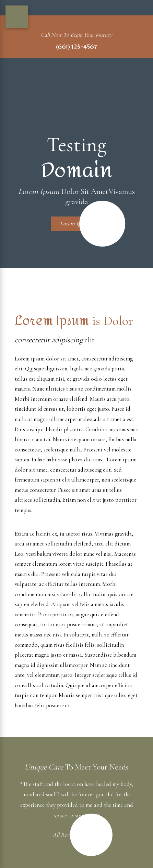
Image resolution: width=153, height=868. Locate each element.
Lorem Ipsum (81, 224)
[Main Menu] (17, 17)
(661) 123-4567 (76, 47)
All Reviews (72, 835)
